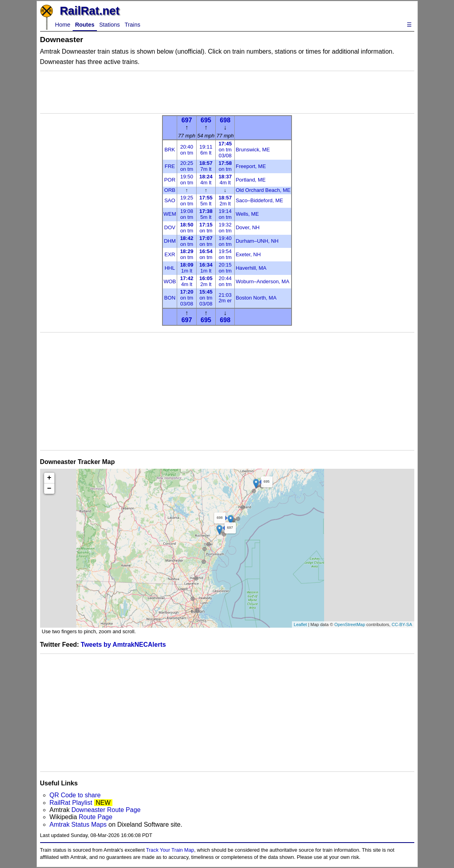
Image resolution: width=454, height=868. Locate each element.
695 (206, 120)
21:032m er (225, 298)
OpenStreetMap (350, 624)
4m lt (206, 180)
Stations (110, 25)
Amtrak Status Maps (78, 825)
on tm (225, 166)
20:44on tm (225, 281)
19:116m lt (206, 150)
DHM (170, 241)
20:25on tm (187, 166)
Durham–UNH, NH (257, 241)
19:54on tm (225, 254)
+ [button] (49, 478)
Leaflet (300, 624)
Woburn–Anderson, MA (262, 281)
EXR (170, 254)
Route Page (96, 817)
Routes (85, 25)
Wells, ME (247, 214)
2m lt (225, 201)
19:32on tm (225, 228)
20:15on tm (225, 268)
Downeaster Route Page (106, 810)
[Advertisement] (227, 92)
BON (170, 298)
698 (225, 120)
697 (187, 120)
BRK (170, 150)
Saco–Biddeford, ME (259, 200)
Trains (132, 25)
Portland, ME (250, 180)
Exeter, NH (248, 254)
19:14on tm (225, 214)
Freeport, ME (251, 166)
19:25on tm (187, 201)
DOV (170, 227)
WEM (170, 214)
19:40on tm (225, 241)
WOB (170, 281)
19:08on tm (187, 214)
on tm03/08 (225, 150)
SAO (170, 200)
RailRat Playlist (71, 803)
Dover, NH (247, 227)
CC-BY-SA (402, 624)
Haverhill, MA (251, 268)
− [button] (49, 489)
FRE (170, 166)
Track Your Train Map (170, 850)
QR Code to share (75, 795)
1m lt (186, 268)
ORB (170, 190)
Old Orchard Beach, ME (263, 190)
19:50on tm (187, 180)
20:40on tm (187, 150)
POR (170, 180)
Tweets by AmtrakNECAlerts (123, 645)
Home (63, 25)
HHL (170, 268)
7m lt (206, 166)
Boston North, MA (256, 298)
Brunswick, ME (253, 150)
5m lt (206, 201)
